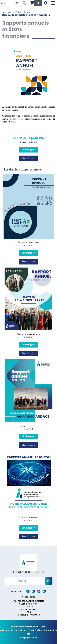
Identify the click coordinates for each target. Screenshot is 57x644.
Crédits (29, 607)
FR (17, 3)
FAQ (29, 612)
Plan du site (29, 609)
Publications (23, 12)
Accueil (7, 12)
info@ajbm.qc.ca (28, 638)
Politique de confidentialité (29, 601)
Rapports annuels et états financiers (26, 15)
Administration (29, 604)
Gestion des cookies (29, 615)
